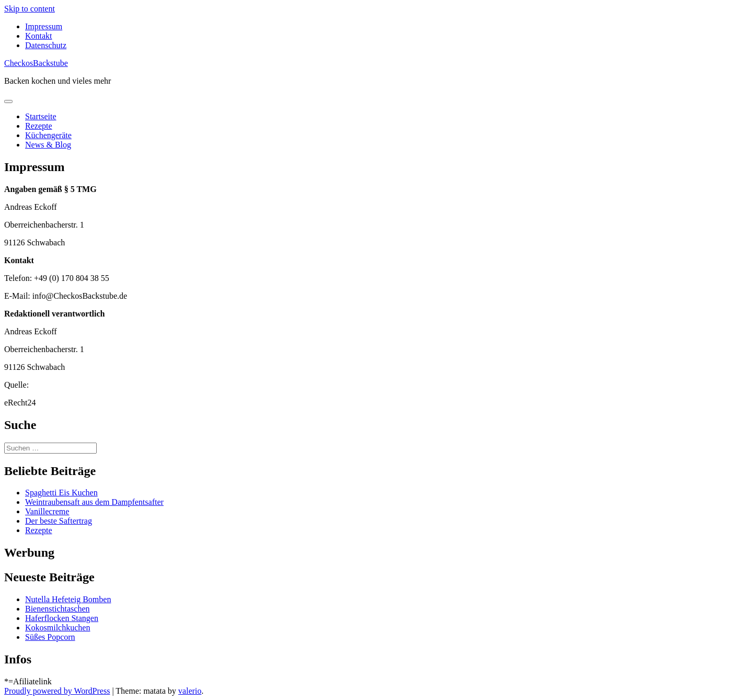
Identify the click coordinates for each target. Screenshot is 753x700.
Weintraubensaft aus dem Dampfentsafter (94, 502)
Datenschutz (46, 45)
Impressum (44, 26)
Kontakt (39, 36)
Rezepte (39, 126)
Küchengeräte (48, 135)
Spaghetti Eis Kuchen (61, 493)
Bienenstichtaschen (58, 609)
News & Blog (48, 145)
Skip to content (30, 9)
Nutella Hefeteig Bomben (68, 599)
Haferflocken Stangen (62, 618)
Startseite (41, 116)
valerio (190, 691)
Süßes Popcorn (50, 637)
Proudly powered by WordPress (57, 691)
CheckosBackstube (36, 63)
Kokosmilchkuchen (58, 628)
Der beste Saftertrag (59, 521)
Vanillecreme (47, 511)
